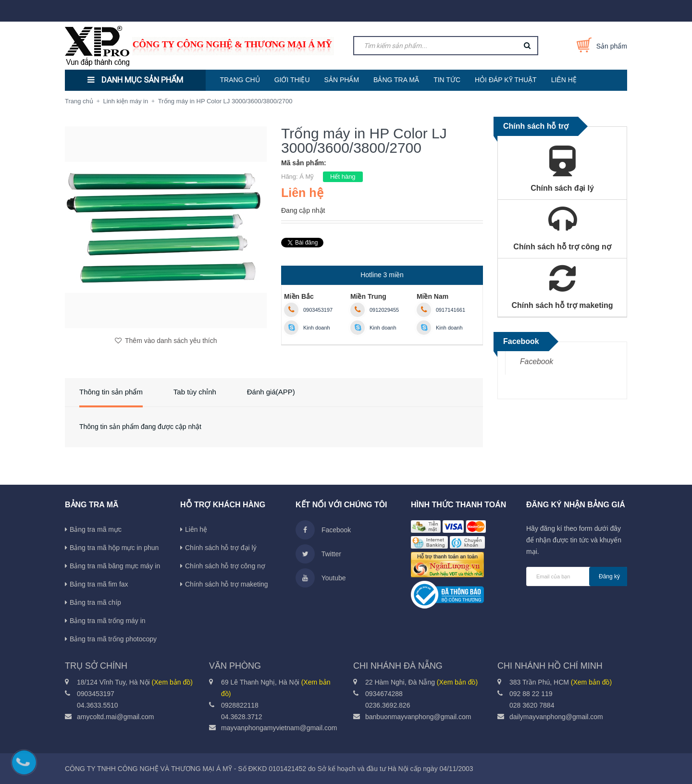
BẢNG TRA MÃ (396, 80)
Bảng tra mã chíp (95, 602)
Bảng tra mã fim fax (99, 584)
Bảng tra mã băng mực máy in (115, 566)
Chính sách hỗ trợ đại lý (221, 548)
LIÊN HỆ (564, 80)
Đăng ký (609, 576)
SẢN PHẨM (342, 80)
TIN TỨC (447, 80)
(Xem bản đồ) (172, 682)
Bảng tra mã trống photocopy (113, 639)
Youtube (321, 578)
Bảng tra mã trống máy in (108, 621)
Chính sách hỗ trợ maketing (227, 584)
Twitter (318, 554)
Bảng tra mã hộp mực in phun (114, 548)
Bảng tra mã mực (96, 529)
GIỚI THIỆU (292, 80)
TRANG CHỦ (240, 80)
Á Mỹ (307, 177)
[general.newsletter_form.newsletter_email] (577, 576)
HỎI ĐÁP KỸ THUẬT (506, 80)
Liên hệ (196, 529)
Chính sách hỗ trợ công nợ (225, 566)
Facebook (537, 361)
